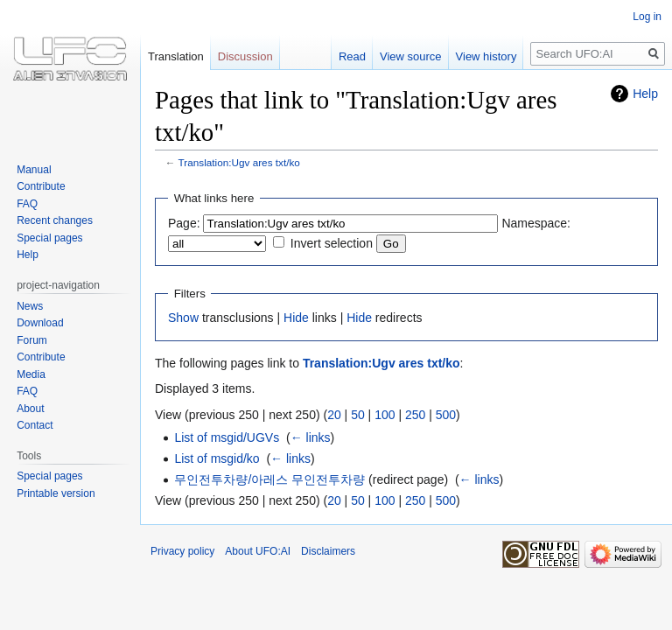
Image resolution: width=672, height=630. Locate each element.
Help (645, 94)
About (30, 409)
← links (311, 437)
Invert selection (332, 243)
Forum (32, 340)
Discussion (245, 56)
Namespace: (536, 223)
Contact (35, 425)
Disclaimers (328, 551)
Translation (176, 56)
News (30, 306)
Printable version (56, 493)
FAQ (27, 204)
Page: (184, 223)
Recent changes (55, 220)
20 (334, 415)
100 (385, 415)
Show (183, 318)
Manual (34, 170)
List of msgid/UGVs (227, 437)
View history (486, 56)
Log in (647, 17)
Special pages (49, 238)
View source (411, 56)
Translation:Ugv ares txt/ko (239, 162)
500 (446, 415)
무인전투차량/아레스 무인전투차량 (269, 479)
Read (352, 56)
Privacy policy (182, 551)
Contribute (41, 186)
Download (40, 323)
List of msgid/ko (217, 458)
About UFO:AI (258, 551)
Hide (296, 318)
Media (31, 374)
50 (358, 415)
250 (415, 415)
